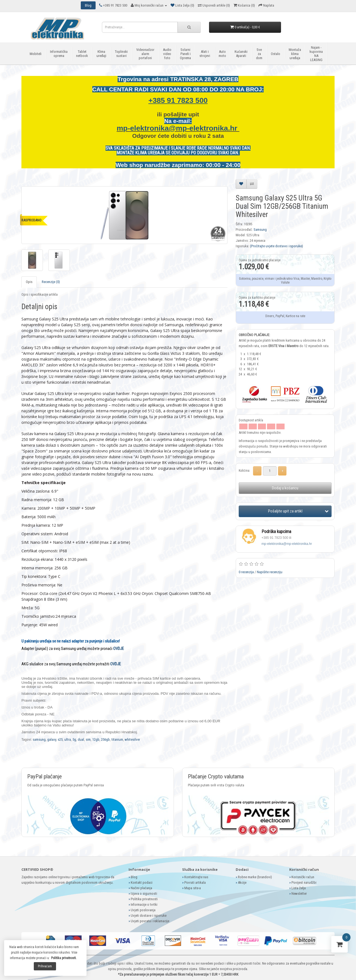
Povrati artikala (195, 882)
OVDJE (119, 649)
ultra (68, 739)
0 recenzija (246, 572)
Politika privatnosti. (64, 958)
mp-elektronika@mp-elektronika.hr (178, 128)
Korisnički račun (303, 877)
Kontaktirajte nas (196, 877)
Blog (134, 877)
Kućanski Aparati (241, 54)
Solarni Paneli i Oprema (185, 54)
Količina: (244, 471)
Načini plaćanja (141, 888)
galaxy (52, 739)
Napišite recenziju (270, 572)
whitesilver (132, 739)
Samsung (260, 230)
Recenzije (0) (51, 282)
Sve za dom (259, 54)
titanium (117, 739)
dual (81, 739)
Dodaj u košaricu (285, 488)
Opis (29, 282)
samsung (39, 739)
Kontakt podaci (142, 882)
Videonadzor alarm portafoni (145, 54)
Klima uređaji (101, 54)
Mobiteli (36, 54)
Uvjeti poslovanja (143, 910)
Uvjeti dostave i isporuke (149, 916)
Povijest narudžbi (304, 882)
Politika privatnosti (144, 899)
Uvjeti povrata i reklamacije (150, 921)
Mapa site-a (193, 888)
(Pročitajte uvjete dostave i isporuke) (276, 246)
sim (88, 739)
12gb (96, 739)
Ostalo (276, 54)
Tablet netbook (82, 54)
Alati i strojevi (205, 54)
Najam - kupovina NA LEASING (316, 54)
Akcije (242, 882)
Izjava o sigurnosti (144, 893)
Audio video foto (167, 54)
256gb (105, 739)
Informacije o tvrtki (144, 904)
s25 (60, 739)
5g (74, 739)
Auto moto (222, 54)
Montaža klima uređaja (295, 54)
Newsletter (299, 893)
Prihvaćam (45, 966)
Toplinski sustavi (121, 54)
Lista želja (299, 888)
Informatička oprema (59, 54)
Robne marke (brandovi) (255, 877)
